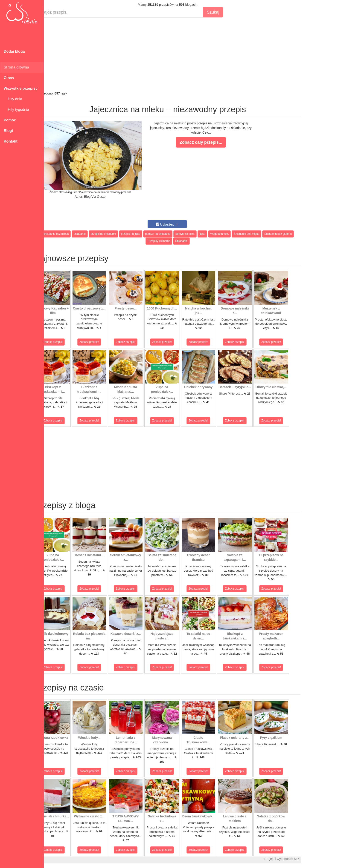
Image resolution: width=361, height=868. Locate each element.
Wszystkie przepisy (21, 88)
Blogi (8, 131)
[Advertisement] (179, 54)
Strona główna (16, 67)
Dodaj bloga (14, 51)
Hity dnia (13, 99)
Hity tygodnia (16, 110)
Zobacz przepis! (64, 342)
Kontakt (11, 141)
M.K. (309, 859)
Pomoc (10, 120)
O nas (9, 78)
